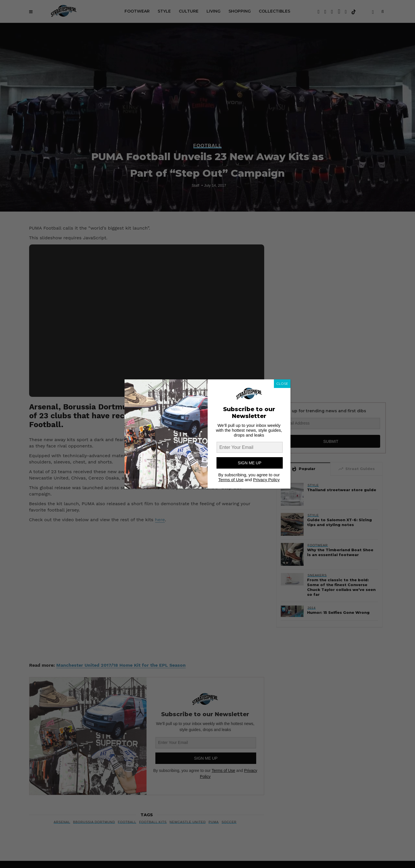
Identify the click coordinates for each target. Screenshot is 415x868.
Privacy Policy (266, 480)
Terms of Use (231, 480)
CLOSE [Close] (282, 384)
